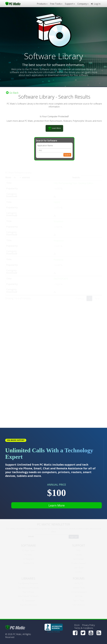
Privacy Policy (88, 625)
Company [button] (83, 4)
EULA (77, 625)
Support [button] (70, 4)
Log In (96, 4)
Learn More (57, 505)
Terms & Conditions (84, 628)
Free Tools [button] (56, 4)
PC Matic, (17, 634)
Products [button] (42, 4)
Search (67, 155)
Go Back (12, 93)
